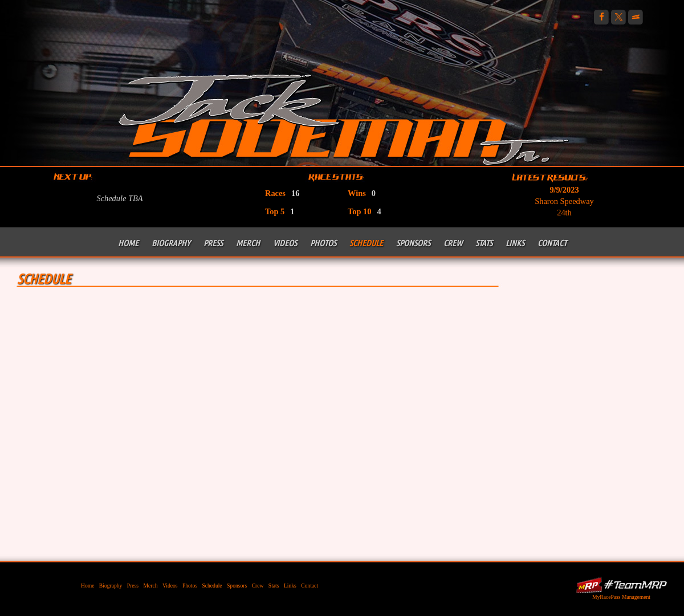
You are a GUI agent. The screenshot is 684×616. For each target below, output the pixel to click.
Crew (453, 243)
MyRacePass (621, 585)
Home (128, 243)
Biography (171, 243)
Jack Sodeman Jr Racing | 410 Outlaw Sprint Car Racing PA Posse (343, 118)
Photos (323, 243)
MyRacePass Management (621, 597)
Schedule (366, 243)
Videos (285, 243)
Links (515, 243)
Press (213, 243)
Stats (484, 243)
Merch (248, 243)
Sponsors (413, 243)
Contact (552, 243)
